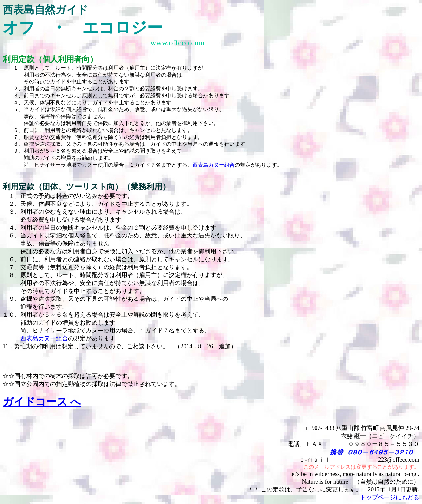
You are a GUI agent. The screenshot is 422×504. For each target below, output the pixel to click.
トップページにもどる (390, 497)
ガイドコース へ (42, 402)
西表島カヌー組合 (214, 165)
